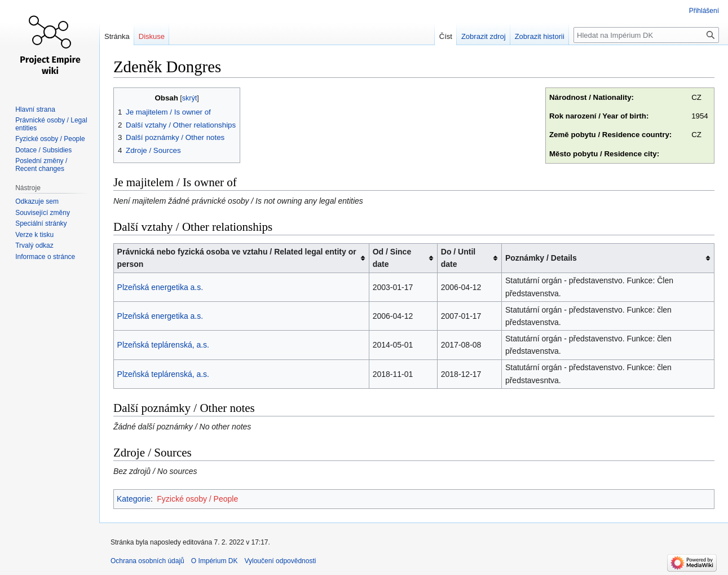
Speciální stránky (41, 223)
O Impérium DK (215, 561)
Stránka (117, 36)
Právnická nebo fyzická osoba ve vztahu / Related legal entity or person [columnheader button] (237, 258)
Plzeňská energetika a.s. (160, 287)
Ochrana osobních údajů (147, 561)
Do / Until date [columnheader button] (458, 258)
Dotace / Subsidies (43, 150)
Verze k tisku (34, 235)
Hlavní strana (35, 109)
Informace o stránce (45, 257)
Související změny (43, 213)
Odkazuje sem (37, 201)
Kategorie (134, 499)
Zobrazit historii (540, 36)
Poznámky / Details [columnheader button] (541, 258)
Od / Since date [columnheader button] (392, 258)
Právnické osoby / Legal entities (51, 124)
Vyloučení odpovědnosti (280, 561)
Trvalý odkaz (34, 245)
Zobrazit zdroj (484, 36)
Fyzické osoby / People (197, 499)
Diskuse (152, 36)
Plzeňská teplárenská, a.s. (163, 345)
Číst (446, 36)
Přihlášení (704, 11)
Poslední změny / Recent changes (41, 165)
